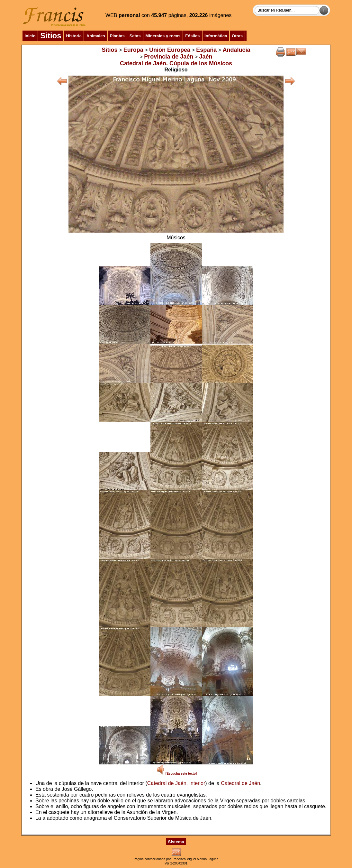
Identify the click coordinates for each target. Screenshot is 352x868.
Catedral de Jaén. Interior (176, 783)
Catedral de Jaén (240, 783)
